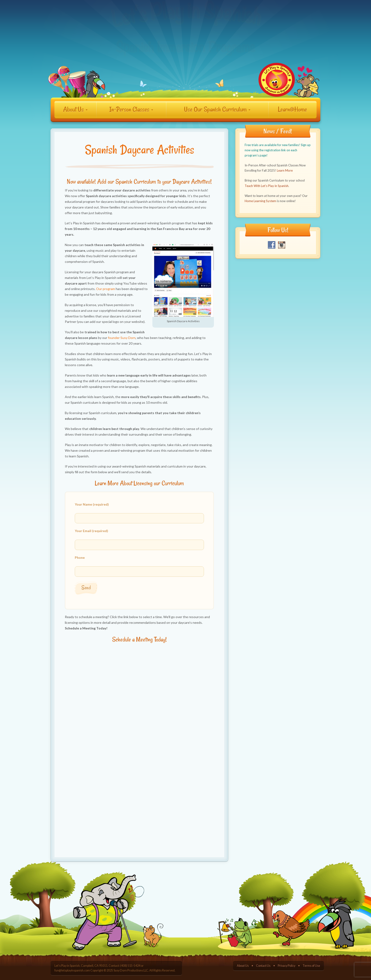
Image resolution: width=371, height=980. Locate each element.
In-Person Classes (131, 109)
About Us (75, 109)
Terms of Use (311, 966)
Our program (106, 289)
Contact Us (263, 966)
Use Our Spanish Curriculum (217, 109)
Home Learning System (260, 201)
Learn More (285, 170)
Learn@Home (292, 109)
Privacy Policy (287, 966)
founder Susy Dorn (122, 338)
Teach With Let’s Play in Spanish (267, 186)
